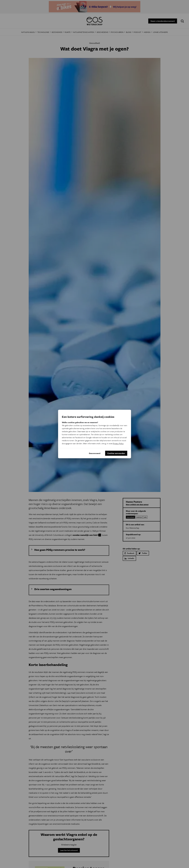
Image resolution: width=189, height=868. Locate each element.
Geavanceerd (95, 453)
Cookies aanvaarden (116, 453)
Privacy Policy (118, 443)
